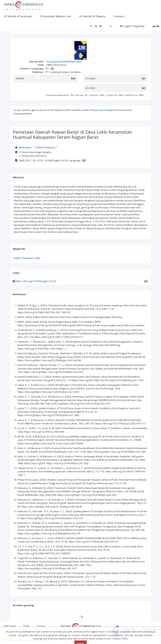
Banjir (17, 258)
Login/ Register (132, 26)
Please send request (103, 110)
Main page (10, 626)
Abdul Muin (26, 147)
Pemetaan (27, 258)
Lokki (37, 258)
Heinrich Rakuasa (45, 147)
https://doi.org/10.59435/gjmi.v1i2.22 (36, 281)
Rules (26, 626)
